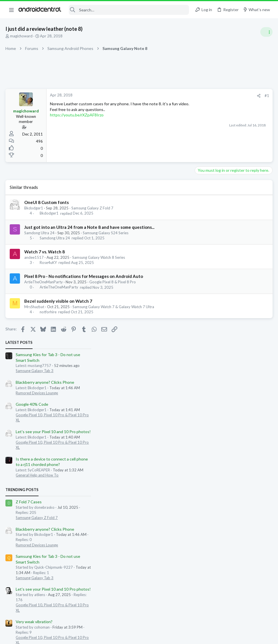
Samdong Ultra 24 (40, 233)
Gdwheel (250, 419)
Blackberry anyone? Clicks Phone (226, 132)
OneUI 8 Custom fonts (47, 202)
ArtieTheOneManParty (44, 282)
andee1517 (34, 257)
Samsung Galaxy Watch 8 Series (99, 257)
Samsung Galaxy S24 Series (106, 233)
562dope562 (230, 419)
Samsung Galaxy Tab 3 (216, 120)
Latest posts (200, 92)
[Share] (167, 96)
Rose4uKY (48, 263)
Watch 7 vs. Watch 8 (45, 252)
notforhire (48, 312)
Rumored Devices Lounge (218, 142)
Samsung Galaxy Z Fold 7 (93, 208)
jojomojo (265, 482)
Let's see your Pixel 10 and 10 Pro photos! (234, 181)
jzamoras (206, 425)
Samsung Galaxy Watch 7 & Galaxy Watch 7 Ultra (114, 307)
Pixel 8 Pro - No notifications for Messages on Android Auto (84, 276)
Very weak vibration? (215, 371)
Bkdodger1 (34, 208)
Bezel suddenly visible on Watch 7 (59, 301)
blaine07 (210, 419)
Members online (203, 407)
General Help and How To (218, 225)
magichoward (22, 36)
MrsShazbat (35, 307)
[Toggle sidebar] (266, 32)
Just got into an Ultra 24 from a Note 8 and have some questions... (90, 227)
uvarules (194, 419)
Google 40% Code (213, 154)
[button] (11, 10)
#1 (175, 96)
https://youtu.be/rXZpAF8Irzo (77, 121)
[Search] (129, 10)
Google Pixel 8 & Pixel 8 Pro (113, 282)
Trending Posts (203, 239)
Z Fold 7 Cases (210, 251)
